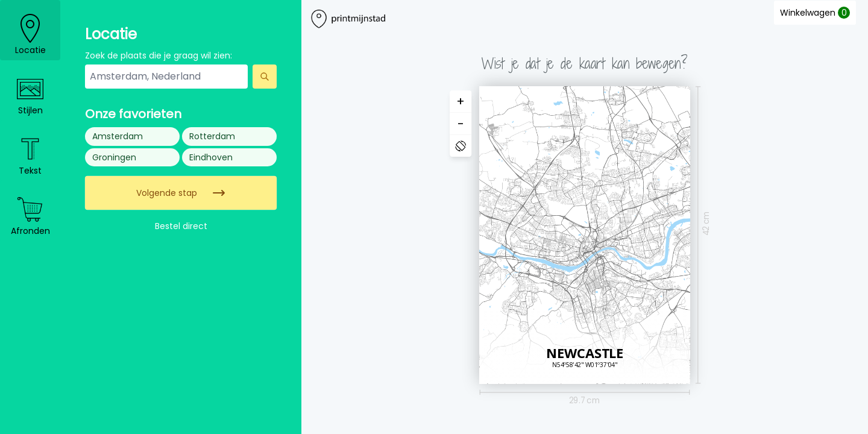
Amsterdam (118, 136)
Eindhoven (211, 157)
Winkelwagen (815, 13)
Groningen (114, 157)
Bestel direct (181, 226)
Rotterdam (212, 136)
